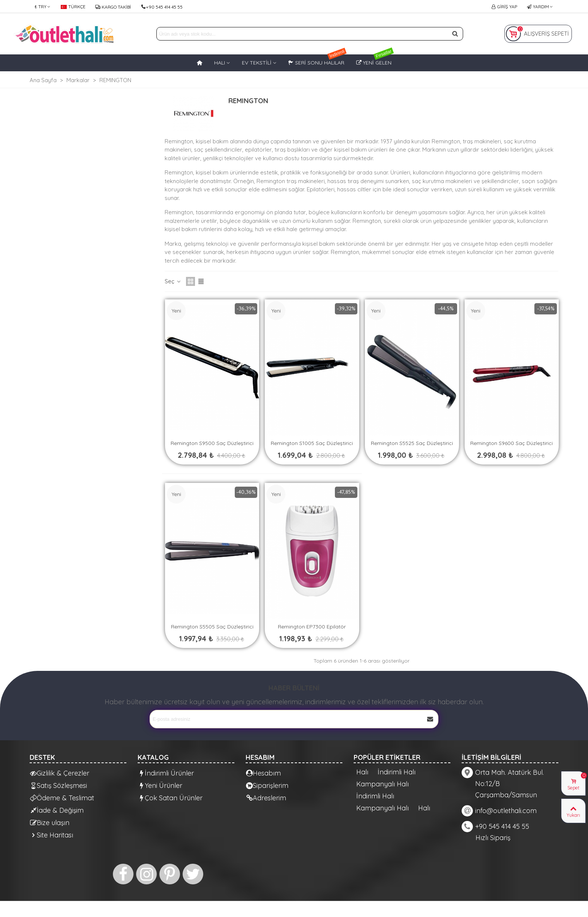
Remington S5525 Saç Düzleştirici (412, 443)
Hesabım (263, 773)
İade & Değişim (57, 810)
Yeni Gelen (375, 60)
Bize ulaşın (50, 823)
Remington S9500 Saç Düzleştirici (212, 443)
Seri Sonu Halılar (318, 60)
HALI (220, 63)
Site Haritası (52, 835)
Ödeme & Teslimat (62, 798)
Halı (362, 772)
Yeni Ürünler (160, 785)
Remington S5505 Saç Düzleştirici (212, 627)
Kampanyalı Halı (382, 784)
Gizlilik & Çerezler (60, 773)
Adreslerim (266, 798)
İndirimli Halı (397, 772)
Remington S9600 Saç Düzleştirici (511, 443)
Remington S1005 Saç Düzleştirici (312, 443)
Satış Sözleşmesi (58, 785)
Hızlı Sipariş (493, 838)
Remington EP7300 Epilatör (312, 627)
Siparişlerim (267, 785)
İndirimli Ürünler (166, 773)
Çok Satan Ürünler (170, 798)
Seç (173, 281)
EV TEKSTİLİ (257, 63)
